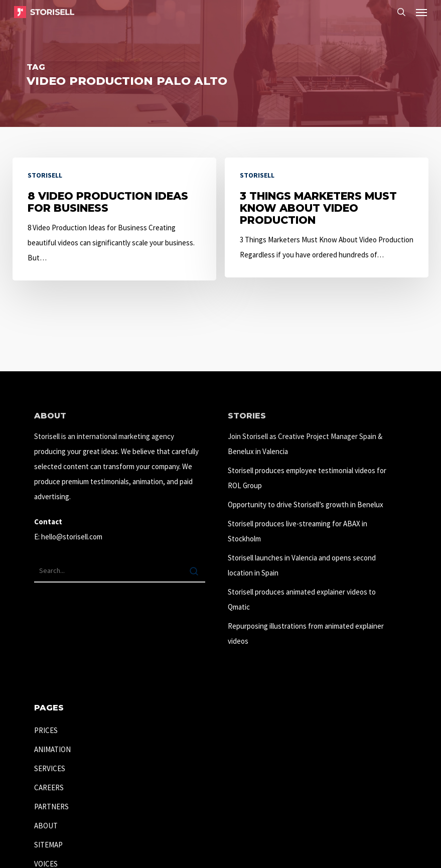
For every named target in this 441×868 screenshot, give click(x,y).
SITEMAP (48, 845)
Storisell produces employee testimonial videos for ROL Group (307, 478)
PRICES (46, 730)
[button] (421, 12)
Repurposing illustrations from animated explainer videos (306, 633)
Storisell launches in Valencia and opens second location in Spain (302, 565)
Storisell (45, 175)
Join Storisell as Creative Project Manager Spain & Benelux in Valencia (305, 444)
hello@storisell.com (72, 537)
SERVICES (50, 768)
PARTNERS (51, 807)
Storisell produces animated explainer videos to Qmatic (302, 599)
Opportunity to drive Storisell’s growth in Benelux (306, 504)
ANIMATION (52, 749)
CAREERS (49, 787)
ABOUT (46, 826)
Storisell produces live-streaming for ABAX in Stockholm (298, 531)
